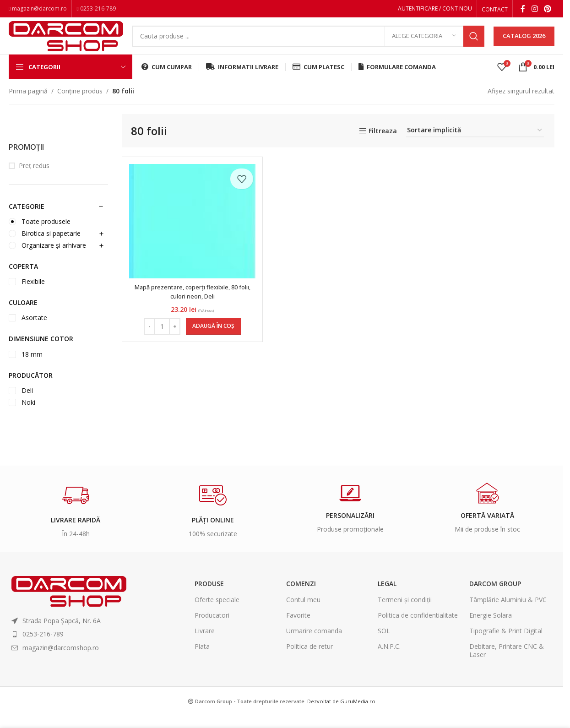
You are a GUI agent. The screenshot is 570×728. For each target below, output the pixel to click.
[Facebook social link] (523, 10)
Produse (209, 596)
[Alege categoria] (424, 43)
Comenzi (301, 596)
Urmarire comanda (314, 644)
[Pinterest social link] (548, 10)
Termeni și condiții (405, 612)
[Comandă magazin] (475, 144)
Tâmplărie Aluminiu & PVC (508, 612)
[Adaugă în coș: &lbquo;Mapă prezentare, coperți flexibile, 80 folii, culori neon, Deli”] (212, 339)
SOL (384, 644)
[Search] (308, 43)
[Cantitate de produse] (161, 339)
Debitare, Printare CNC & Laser (507, 663)
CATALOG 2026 (524, 43)
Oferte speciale (217, 612)
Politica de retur (309, 659)
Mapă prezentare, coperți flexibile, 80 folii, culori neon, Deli (191, 304)
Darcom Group (495, 596)
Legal (387, 596)
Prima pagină (28, 104)
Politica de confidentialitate (418, 628)
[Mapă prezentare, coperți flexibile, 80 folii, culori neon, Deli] (191, 234)
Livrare (205, 644)
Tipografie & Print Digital (506, 644)
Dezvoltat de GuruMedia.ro (341, 714)
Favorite (298, 628)
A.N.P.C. (389, 659)
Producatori (212, 628)
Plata (202, 659)
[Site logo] (66, 42)
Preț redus (34, 178)
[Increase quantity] (173, 339)
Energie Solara (491, 628)
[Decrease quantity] (148, 339)
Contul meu (303, 612)
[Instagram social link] (535, 10)
